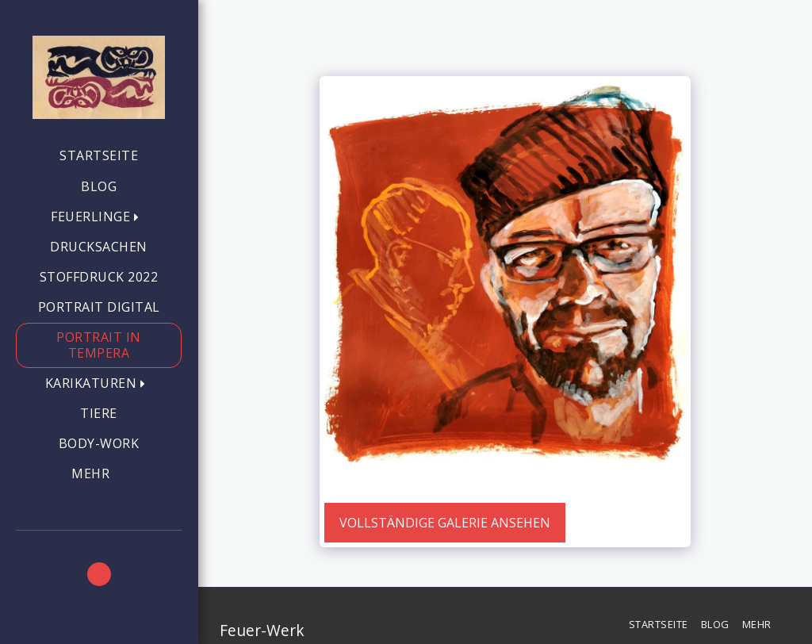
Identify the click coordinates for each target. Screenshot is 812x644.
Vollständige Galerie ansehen (445, 523)
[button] (99, 217)
